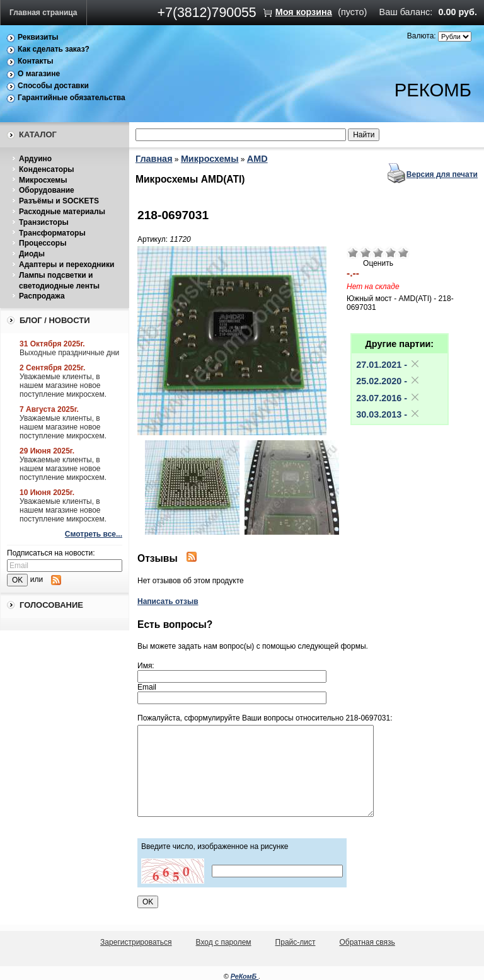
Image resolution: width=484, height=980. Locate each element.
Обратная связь (367, 942)
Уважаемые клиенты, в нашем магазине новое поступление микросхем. (63, 385)
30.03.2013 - (388, 414)
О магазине (39, 74)
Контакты (36, 61)
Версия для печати (442, 174)
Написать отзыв (168, 601)
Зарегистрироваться (136, 942)
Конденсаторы (47, 169)
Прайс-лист (296, 942)
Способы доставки (53, 86)
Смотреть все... (94, 534)
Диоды (32, 254)
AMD (257, 159)
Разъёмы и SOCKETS (59, 201)
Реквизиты (38, 37)
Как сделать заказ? (54, 49)
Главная (154, 159)
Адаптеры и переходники (66, 265)
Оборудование (47, 190)
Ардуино (35, 159)
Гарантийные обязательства (72, 98)
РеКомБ (245, 976)
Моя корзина (304, 12)
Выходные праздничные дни (69, 353)
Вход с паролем (224, 942)
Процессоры (43, 243)
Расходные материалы (62, 212)
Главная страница (43, 13)
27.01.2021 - (388, 365)
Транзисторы (44, 222)
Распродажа (42, 296)
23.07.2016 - (388, 398)
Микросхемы (43, 180)
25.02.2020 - (388, 381)
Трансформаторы (52, 233)
